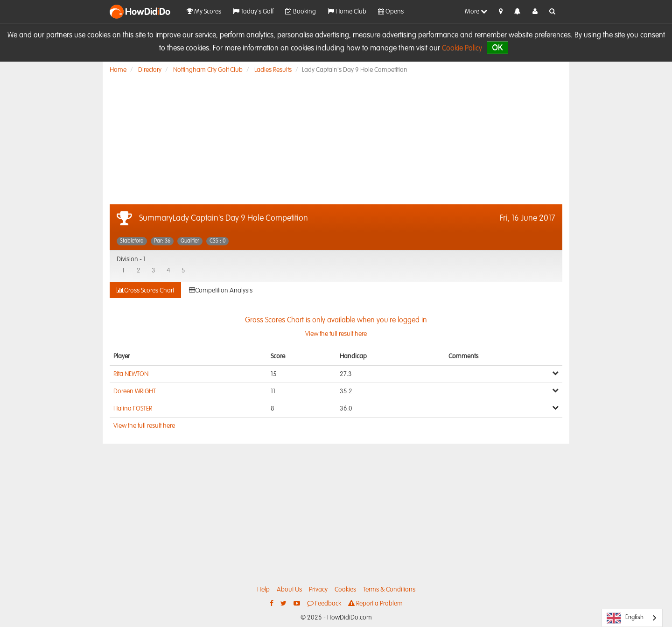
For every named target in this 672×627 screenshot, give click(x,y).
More (476, 11)
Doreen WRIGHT (135, 391)
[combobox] (632, 618)
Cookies (345, 590)
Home (118, 70)
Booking (301, 11)
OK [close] (497, 47)
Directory (150, 70)
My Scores (204, 11)
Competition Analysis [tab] (221, 290)
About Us (289, 590)
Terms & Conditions (389, 590)
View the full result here (144, 426)
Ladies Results (273, 70)
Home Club (347, 11)
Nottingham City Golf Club (208, 70)
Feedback (324, 603)
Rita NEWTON (131, 374)
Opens (391, 11)
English (625, 618)
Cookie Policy (462, 49)
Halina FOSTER (133, 409)
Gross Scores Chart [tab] (145, 290)
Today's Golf (253, 11)
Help (263, 590)
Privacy (318, 590)
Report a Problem (375, 603)
